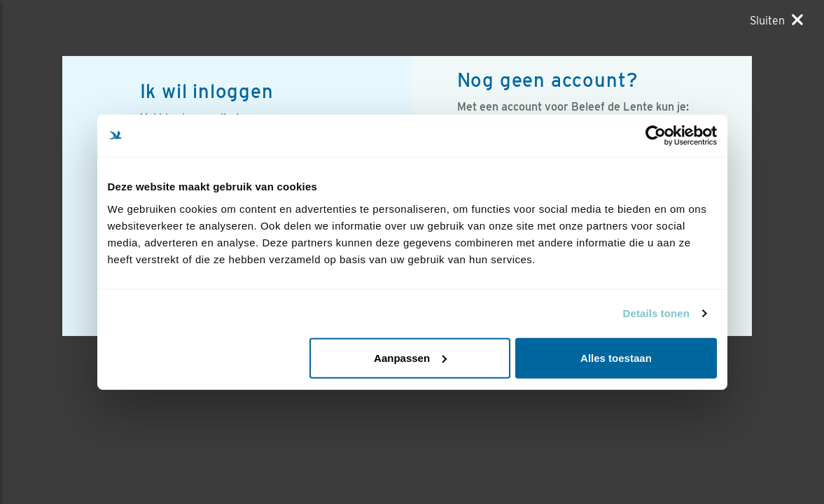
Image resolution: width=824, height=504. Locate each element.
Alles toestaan (616, 357)
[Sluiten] (776, 20)
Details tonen (656, 313)
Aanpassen (410, 357)
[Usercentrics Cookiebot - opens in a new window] (656, 136)
